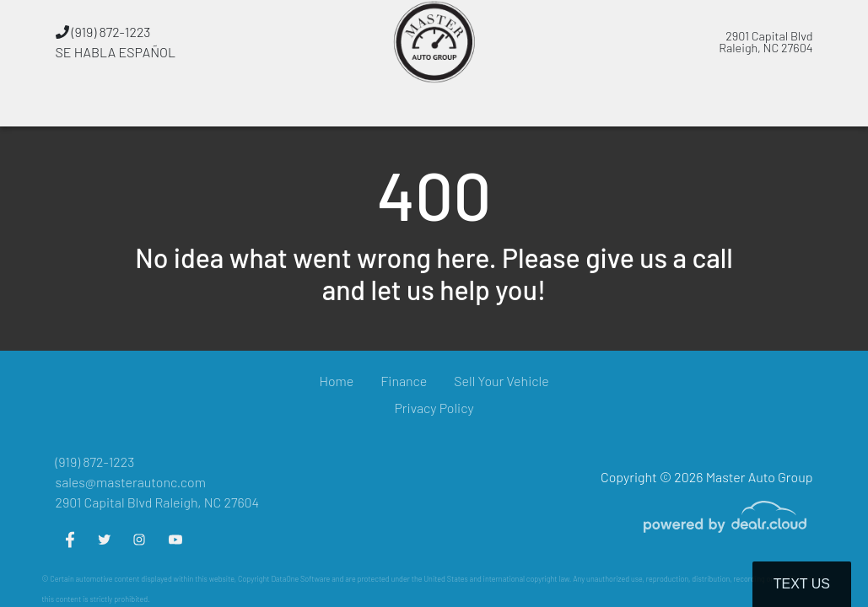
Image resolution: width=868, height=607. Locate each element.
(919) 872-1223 (103, 32)
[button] (307, 105)
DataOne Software (300, 579)
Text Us (802, 584)
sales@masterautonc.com (131, 482)
